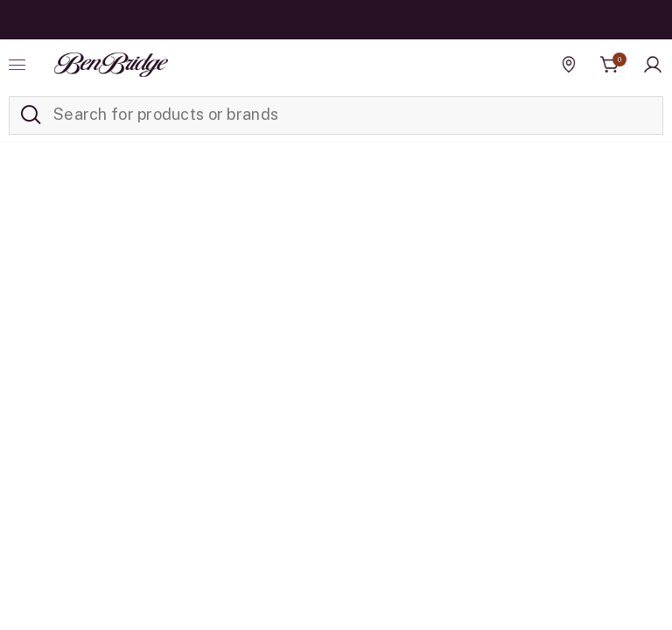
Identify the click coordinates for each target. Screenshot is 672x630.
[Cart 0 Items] (610, 65)
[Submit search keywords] (31, 115)
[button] (653, 65)
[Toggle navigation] (19, 65)
